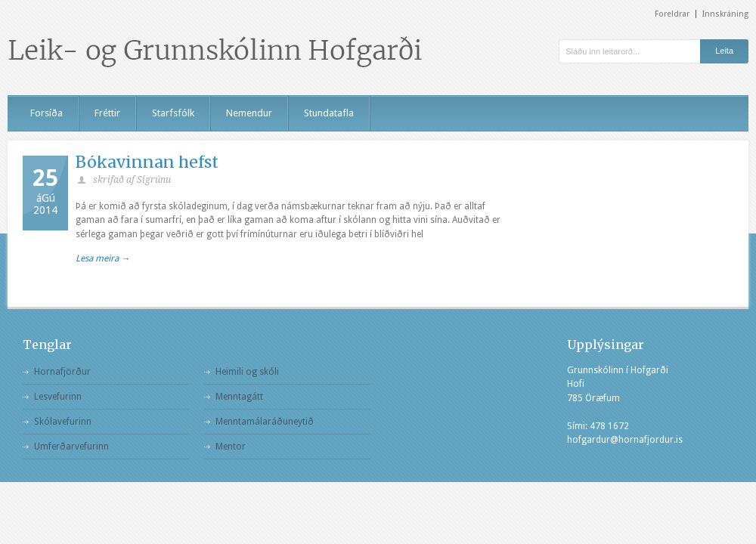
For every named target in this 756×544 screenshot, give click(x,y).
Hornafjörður (62, 372)
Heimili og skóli (247, 372)
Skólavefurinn (63, 422)
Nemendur (249, 113)
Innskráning (725, 14)
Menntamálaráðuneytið (265, 422)
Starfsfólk (173, 113)
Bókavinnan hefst (147, 162)
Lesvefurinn (58, 397)
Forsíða (46, 113)
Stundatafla (329, 113)
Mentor (231, 447)
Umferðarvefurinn (71, 447)
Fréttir (107, 113)
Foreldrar (672, 14)
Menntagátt (239, 397)
